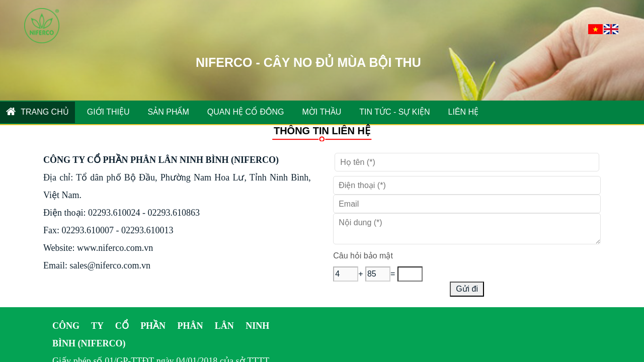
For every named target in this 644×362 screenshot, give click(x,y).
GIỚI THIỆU (108, 112)
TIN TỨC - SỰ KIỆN (394, 112)
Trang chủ (37, 111)
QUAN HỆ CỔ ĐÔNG (246, 112)
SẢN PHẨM (169, 112)
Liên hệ (464, 112)
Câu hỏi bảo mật (363, 256)
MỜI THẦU (321, 112)
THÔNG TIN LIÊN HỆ (322, 131)
